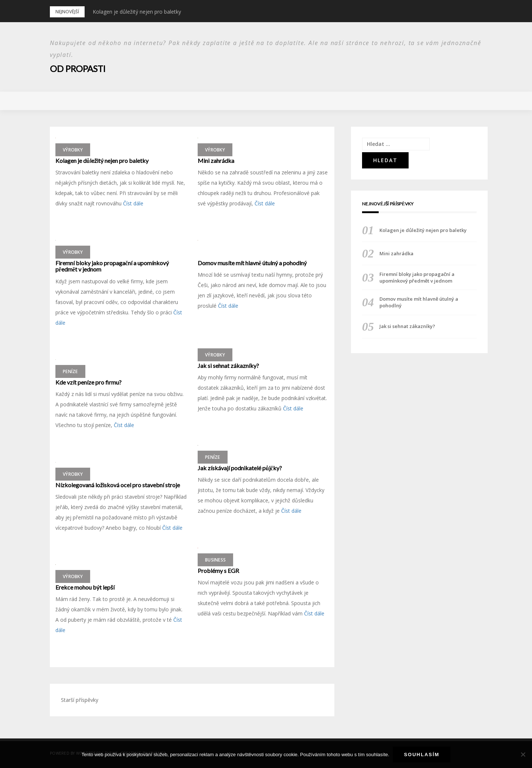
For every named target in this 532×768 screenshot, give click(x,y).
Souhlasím (422, 755)
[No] (523, 755)
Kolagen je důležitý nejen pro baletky (137, 12)
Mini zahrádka (216, 160)
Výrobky (73, 149)
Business (215, 559)
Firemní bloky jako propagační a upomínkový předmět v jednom (112, 266)
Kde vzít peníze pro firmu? (88, 382)
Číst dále (133, 203)
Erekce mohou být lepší (85, 587)
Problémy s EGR (218, 570)
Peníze (70, 371)
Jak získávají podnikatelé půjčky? (240, 468)
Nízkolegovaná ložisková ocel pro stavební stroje (118, 485)
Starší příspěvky (80, 700)
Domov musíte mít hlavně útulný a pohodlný (252, 263)
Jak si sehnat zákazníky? (228, 365)
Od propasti (78, 69)
